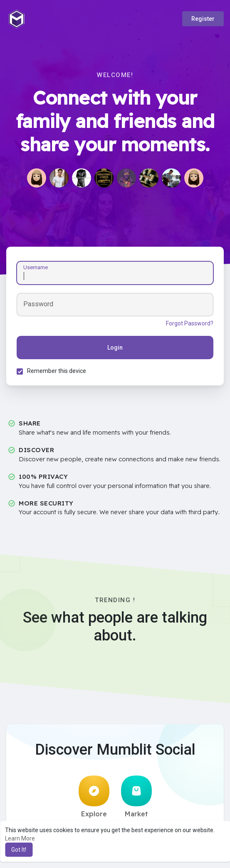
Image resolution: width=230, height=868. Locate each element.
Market (136, 797)
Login (115, 348)
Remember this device (57, 371)
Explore (94, 797)
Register (203, 19)
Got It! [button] (19, 850)
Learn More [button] (20, 838)
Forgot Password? (190, 323)
